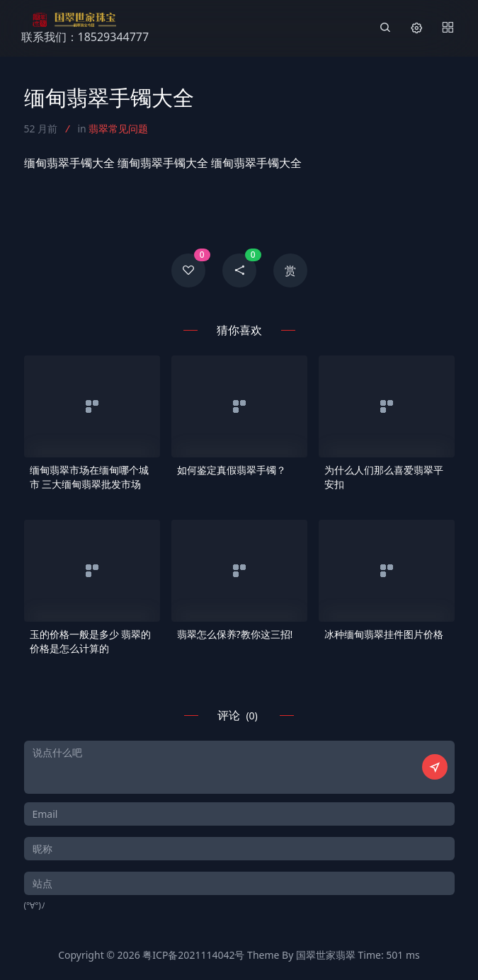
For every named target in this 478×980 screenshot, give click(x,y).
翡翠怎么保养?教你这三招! (235, 634)
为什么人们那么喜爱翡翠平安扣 (384, 477)
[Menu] (448, 28)
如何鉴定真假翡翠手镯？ (232, 470)
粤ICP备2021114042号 (193, 955)
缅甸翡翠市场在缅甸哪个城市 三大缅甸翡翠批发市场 (89, 477)
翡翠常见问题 (118, 129)
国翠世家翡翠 (326, 955)
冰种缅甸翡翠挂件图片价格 (384, 634)
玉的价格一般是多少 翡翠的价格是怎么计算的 (91, 641)
